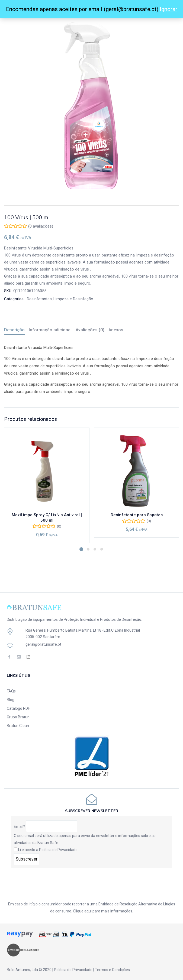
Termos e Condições (112, 970)
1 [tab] (81, 549)
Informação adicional (50, 330)
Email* (20, 826)
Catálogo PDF (18, 708)
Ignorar (168, 9)
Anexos (116, 330)
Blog (11, 700)
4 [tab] (102, 549)
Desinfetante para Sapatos (137, 515)
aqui (88, 911)
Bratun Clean (18, 726)
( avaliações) (41, 226)
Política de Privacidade (58, 850)
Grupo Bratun (18, 717)
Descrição (14, 330)
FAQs (11, 691)
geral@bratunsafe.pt (43, 644)
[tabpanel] (47, 485)
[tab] (16, 331)
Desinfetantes (39, 299)
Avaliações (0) (90, 330)
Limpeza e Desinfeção (73, 299)
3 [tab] (95, 549)
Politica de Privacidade (73, 970)
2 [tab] (88, 549)
